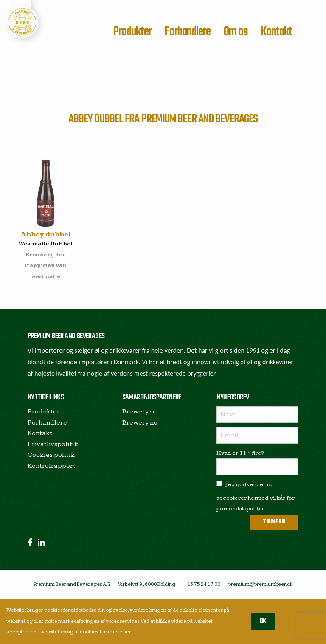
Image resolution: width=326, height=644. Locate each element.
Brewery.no (140, 423)
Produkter (132, 32)
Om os (236, 32)
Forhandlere (187, 32)
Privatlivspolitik (53, 444)
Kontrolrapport (52, 466)
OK (263, 621)
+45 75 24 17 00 (202, 584)
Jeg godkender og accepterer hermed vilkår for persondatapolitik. (256, 496)
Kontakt (276, 32)
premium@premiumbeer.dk (261, 584)
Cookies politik (51, 455)
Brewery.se (139, 412)
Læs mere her (115, 632)
